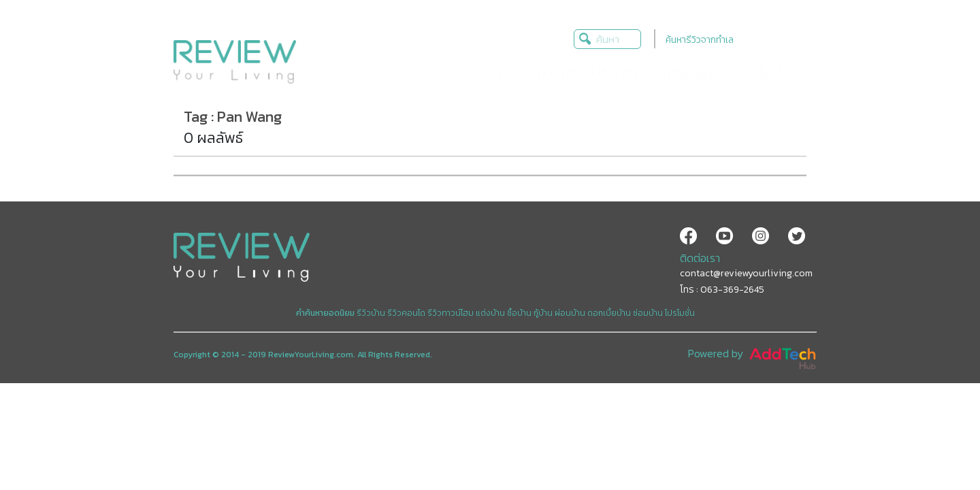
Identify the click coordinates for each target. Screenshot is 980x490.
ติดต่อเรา (700, 258)
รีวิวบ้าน (371, 313)
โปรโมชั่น (680, 313)
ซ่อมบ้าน (648, 313)
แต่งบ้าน (490, 313)
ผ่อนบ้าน (570, 313)
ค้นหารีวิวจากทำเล (700, 40)
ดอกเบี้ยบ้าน (609, 313)
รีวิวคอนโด (406, 313)
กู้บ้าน (543, 313)
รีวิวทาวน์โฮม (451, 313)
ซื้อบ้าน (519, 313)
